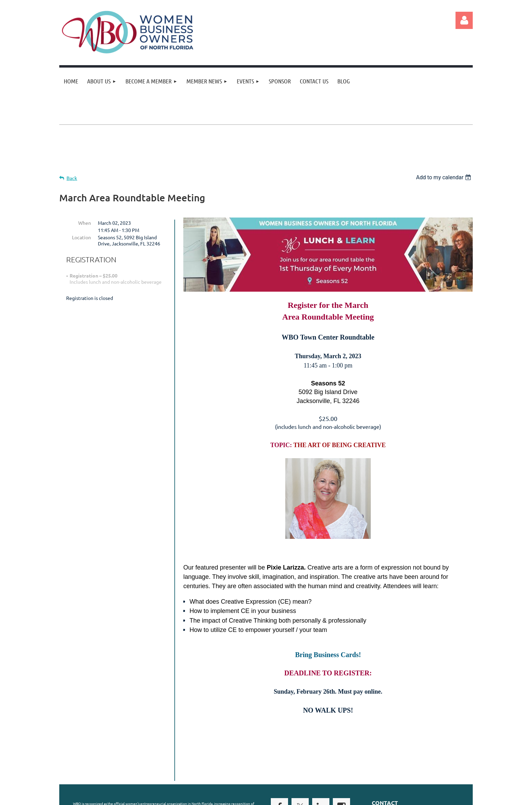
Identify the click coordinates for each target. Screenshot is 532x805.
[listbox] (444, 177)
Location (81, 237)
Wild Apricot (391, 798)
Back (72, 178)
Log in (464, 20)
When (85, 223)
